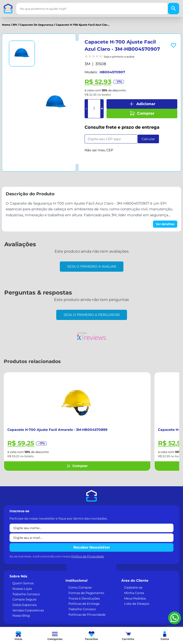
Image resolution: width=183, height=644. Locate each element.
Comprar (142, 113)
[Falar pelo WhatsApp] (175, 618)
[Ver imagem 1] (22, 54)
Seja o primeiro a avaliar (92, 266)
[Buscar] (173, 9)
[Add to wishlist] (173, 45)
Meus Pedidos (135, 598)
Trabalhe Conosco (26, 594)
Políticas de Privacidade (87, 615)
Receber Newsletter (92, 547)
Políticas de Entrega (84, 604)
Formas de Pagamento (86, 593)
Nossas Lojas (22, 589)
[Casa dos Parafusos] (8, 9)
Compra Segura (24, 599)
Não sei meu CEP (99, 150)
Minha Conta (134, 593)
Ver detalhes (165, 224)
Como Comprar (80, 587)
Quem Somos (23, 583)
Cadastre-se (133, 587)
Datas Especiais (25, 605)
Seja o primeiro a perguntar (92, 315)
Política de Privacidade (88, 556)
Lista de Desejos (137, 604)
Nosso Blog (21, 615)
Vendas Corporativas (28, 610)
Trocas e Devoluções (84, 598)
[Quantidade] (94, 109)
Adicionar (142, 104)
